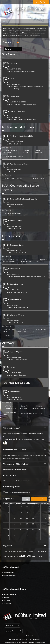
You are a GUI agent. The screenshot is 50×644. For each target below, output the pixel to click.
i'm (8, 556)
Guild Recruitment (41, 329)
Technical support (11, 213)
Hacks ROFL (18, 228)
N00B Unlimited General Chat (22, 136)
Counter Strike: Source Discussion (24, 199)
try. (37, 556)
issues (11, 556)
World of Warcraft (18, 315)
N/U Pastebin (19, 399)
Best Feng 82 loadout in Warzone (25, 119)
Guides (8, 335)
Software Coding (11, 412)
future (42, 551)
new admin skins (20, 207)
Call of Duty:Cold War (21, 253)
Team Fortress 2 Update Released (25, 104)
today (26, 499)
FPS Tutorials (34, 178)
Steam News (15, 96)
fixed (39, 551)
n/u (14, 556)
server (27, 555)
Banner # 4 (18, 172)
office (17, 556)
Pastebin (6, 597)
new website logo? (20, 375)
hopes (5, 556)
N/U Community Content (20, 164)
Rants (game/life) (11, 157)
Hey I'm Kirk (18, 144)
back (6, 551)
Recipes (27, 150)
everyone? (34, 551)
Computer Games (17, 245)
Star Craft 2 (15, 269)
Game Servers (8, 573)
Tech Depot (15, 392)
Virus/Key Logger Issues (29, 413)
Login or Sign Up (41, 2)
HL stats (6, 600)
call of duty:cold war (21, 551)
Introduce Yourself (11, 150)
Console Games (16, 284)
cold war (29, 551)
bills (9, 551)
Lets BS (39, 150)
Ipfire (12, 79)
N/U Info (13, 63)
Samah (28, 458)
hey (45, 551)
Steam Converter (9, 594)
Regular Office (16, 220)
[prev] (35, 499)
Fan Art (13, 367)
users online (24, 434)
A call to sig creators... (21, 360)
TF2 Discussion (42, 259)
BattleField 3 (15, 299)
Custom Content (11, 178)
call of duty (13, 551)
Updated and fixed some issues (25, 71)
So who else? (19, 323)
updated (40, 556)
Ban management (9, 575)
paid (20, 556)
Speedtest (7, 603)
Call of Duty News (17, 112)
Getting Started (10, 329)
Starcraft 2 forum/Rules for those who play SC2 (29, 277)
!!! (4, 551)
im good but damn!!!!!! (22, 307)
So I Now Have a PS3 (21, 292)
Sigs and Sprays (16, 352)
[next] (43, 499)
